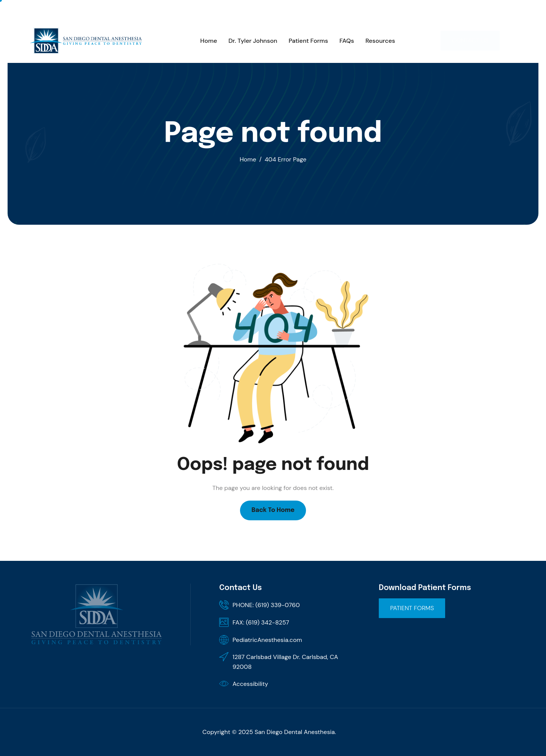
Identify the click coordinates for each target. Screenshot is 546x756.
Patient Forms (308, 41)
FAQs (347, 41)
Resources (380, 41)
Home (209, 41)
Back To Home (273, 510)
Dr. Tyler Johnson (253, 41)
